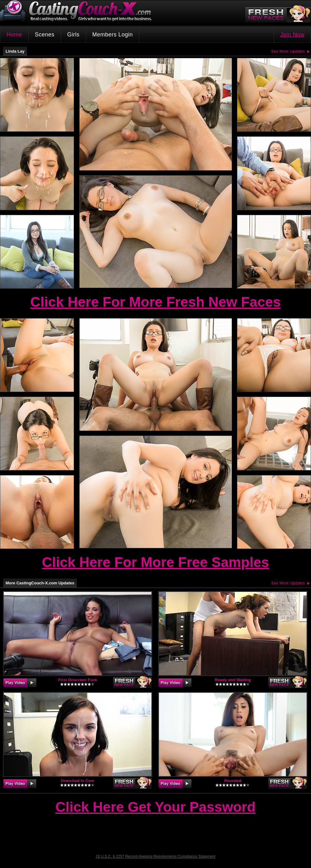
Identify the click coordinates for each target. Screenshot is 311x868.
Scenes (45, 35)
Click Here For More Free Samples (155, 562)
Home (14, 35)
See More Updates (288, 51)
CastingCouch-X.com (78, 12)
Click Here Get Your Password (155, 807)
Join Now (292, 35)
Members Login (113, 35)
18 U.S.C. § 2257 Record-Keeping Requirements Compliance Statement (156, 856)
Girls (73, 35)
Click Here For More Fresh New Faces (155, 302)
